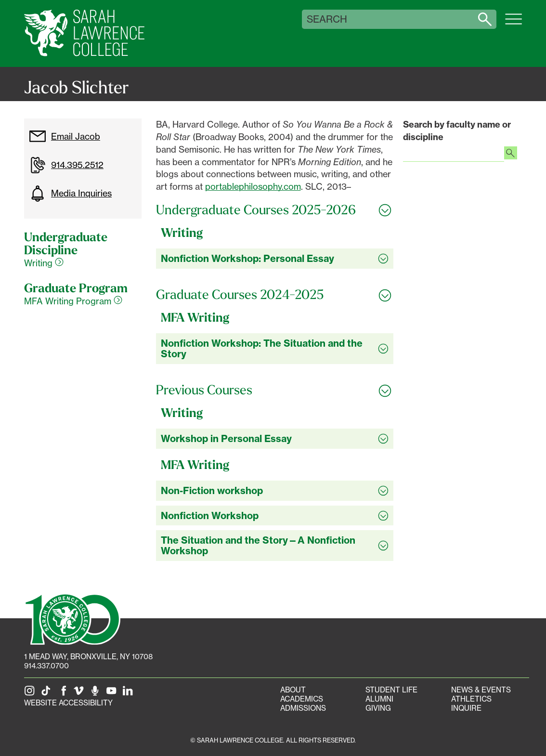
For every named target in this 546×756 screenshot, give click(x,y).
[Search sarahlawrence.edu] (485, 19)
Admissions (303, 708)
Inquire (466, 708)
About (293, 690)
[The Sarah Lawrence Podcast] (97, 694)
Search (327, 19)
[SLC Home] (84, 33)
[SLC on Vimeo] (80, 694)
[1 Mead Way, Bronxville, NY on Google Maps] (88, 657)
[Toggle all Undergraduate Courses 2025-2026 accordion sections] (275, 210)
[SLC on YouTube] (113, 694)
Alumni (379, 699)
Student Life (391, 690)
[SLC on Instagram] (31, 694)
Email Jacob (65, 136)
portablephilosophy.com (253, 186)
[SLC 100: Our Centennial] (72, 618)
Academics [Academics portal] (302, 699)
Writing (44, 263)
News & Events (481, 690)
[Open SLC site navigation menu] (513, 24)
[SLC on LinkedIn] (130, 694)
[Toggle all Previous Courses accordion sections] (275, 390)
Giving (378, 708)
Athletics (471, 699)
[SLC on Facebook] (64, 694)
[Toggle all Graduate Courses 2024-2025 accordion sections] (275, 295)
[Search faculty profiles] (511, 154)
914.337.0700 (46, 666)
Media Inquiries (70, 194)
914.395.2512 (66, 165)
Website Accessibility (68, 703)
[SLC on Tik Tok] (48, 694)
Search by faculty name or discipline (457, 131)
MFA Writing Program (73, 301)
